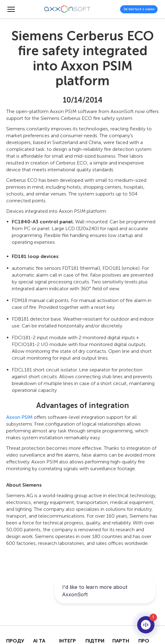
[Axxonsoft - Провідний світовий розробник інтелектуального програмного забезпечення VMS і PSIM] (67, 9)
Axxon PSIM (19, 417)
